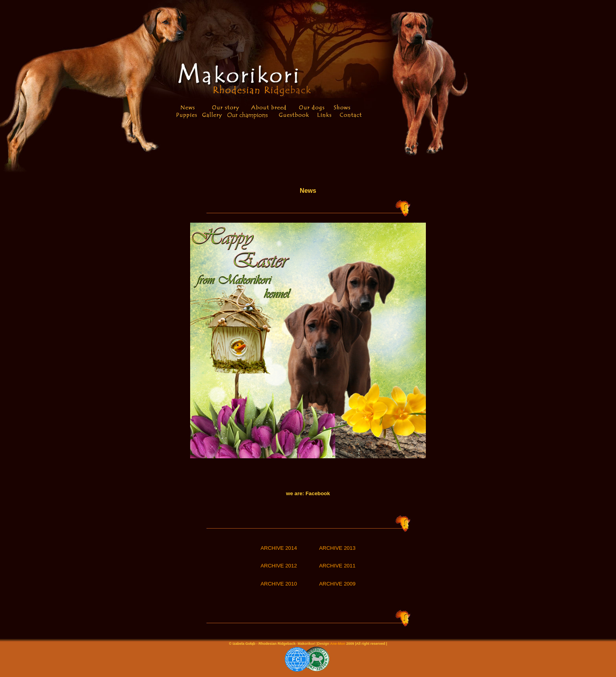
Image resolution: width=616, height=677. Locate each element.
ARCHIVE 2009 (337, 584)
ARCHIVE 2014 (279, 548)
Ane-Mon (338, 644)
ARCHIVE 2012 (279, 566)
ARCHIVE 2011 (337, 566)
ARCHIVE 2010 (279, 584)
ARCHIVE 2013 (337, 548)
